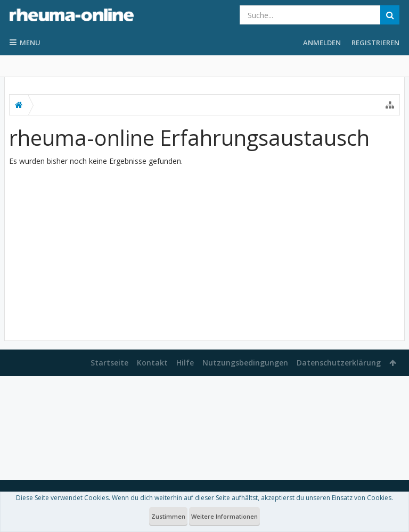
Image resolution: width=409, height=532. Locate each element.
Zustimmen (168, 516)
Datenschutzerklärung (339, 363)
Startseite (109, 363)
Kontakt (152, 363)
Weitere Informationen (224, 516)
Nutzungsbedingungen (245, 363)
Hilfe (185, 363)
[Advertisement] (204, 249)
